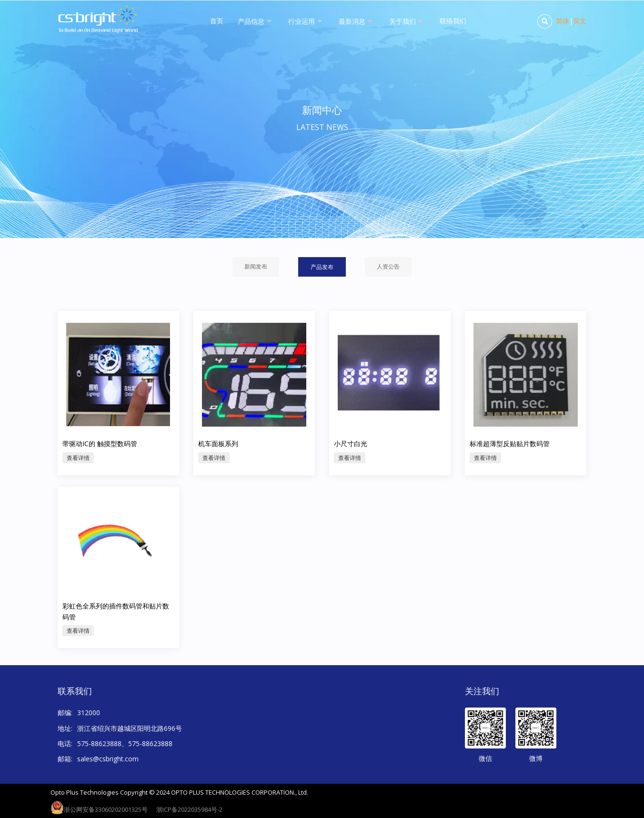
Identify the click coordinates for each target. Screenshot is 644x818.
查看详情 (78, 484)
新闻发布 (256, 266)
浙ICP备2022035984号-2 (189, 809)
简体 (563, 21)
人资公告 (388, 266)
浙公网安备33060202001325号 (106, 809)
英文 (580, 21)
